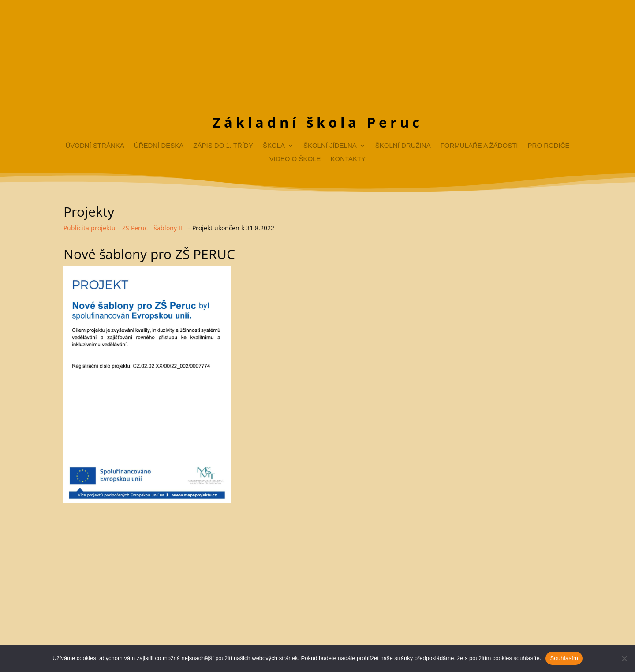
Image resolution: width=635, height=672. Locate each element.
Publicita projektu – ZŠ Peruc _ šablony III (124, 228)
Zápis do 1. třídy (223, 146)
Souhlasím (564, 658)
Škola (274, 146)
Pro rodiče (549, 146)
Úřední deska (159, 146)
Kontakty (348, 159)
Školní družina (403, 146)
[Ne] (624, 658)
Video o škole (295, 159)
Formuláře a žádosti (479, 146)
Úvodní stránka (95, 146)
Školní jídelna (330, 146)
